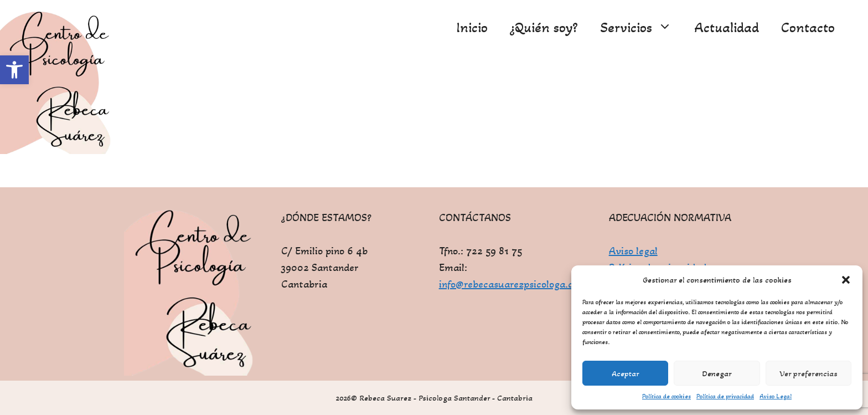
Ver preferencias (808, 373)
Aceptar (626, 373)
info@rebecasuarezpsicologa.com (513, 284)
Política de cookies (666, 396)
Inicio (472, 27)
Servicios (642, 28)
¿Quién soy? (544, 27)
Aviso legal (633, 251)
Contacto (808, 27)
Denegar (717, 373)
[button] (14, 70)
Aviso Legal (776, 396)
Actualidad (727, 27)
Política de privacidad (725, 396)
